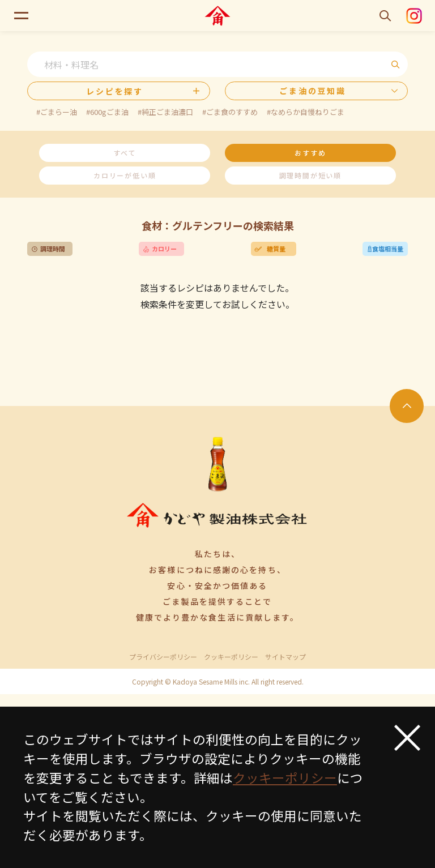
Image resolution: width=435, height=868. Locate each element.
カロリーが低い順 (125, 175)
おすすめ (310, 153)
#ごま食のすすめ (230, 112)
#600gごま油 (107, 112)
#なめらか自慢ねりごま (306, 112)
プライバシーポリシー (163, 657)
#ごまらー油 (57, 112)
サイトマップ (285, 657)
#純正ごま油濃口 (165, 112)
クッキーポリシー (231, 657)
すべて (125, 153)
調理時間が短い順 (310, 175)
